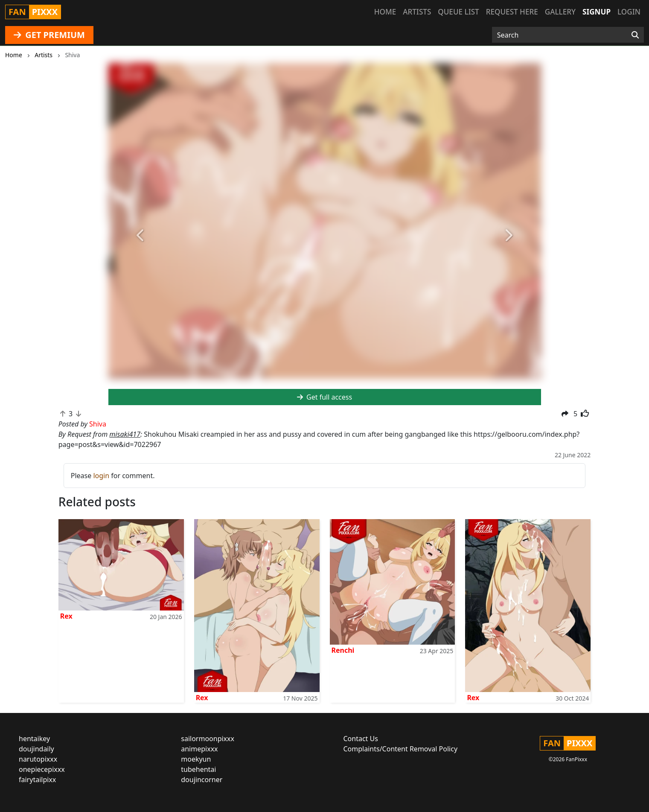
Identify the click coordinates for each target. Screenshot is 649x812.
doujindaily (36, 749)
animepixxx (199, 749)
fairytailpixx (37, 780)
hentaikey (34, 739)
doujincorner (202, 780)
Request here (512, 12)
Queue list (458, 12)
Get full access (324, 397)
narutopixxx (38, 759)
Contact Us (361, 739)
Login (629, 12)
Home (385, 12)
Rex (66, 616)
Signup (597, 12)
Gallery (560, 12)
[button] (141, 236)
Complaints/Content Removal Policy (401, 749)
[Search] (635, 35)
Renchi (343, 650)
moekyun (196, 759)
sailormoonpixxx (208, 739)
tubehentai (198, 769)
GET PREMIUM (49, 35)
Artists (417, 12)
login (101, 476)
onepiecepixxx (42, 769)
